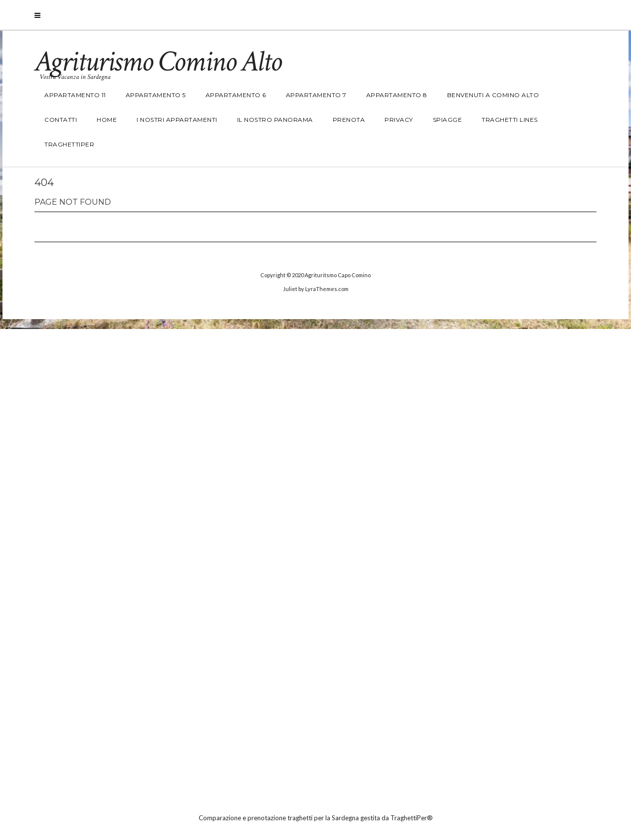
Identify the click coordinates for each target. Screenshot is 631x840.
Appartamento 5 (156, 95)
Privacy (399, 120)
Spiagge (448, 120)
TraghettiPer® (412, 818)
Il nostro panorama (275, 120)
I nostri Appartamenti (177, 120)
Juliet (290, 289)
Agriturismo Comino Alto (158, 62)
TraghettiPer (69, 144)
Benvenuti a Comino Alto (493, 95)
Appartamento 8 (397, 95)
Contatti (61, 120)
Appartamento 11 (75, 95)
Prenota (349, 120)
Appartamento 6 (236, 95)
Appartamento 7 (316, 95)
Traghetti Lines (510, 120)
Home (107, 120)
